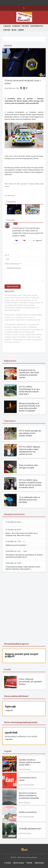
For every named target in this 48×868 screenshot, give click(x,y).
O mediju (8, 863)
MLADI (14, 30)
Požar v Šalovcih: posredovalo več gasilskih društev (30, 682)
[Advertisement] (24, 608)
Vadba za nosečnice (28, 812)
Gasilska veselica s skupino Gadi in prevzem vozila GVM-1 (30, 762)
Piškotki (29, 863)
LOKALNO (7, 26)
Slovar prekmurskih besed (16, 696)
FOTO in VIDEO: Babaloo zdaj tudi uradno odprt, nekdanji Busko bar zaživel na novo (30, 450)
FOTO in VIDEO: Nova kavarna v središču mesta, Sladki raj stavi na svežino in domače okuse (30, 484)
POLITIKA (25, 26)
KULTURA (7, 30)
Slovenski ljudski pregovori (16, 644)
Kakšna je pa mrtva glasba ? (16, 545)
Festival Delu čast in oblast (28, 779)
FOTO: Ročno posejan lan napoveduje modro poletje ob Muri (30, 433)
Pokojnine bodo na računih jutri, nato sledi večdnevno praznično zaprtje (29, 374)
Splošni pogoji (19, 863)
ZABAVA (21, 30)
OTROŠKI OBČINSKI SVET (30, 829)
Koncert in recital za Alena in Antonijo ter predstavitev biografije (29, 795)
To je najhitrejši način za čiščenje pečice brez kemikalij (30, 500)
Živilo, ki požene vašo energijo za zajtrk (28, 466)
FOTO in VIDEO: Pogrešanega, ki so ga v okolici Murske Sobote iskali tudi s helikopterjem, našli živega (29, 390)
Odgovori (37, 241)
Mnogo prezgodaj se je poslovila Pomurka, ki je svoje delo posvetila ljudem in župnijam (29, 407)
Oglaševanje (39, 863)
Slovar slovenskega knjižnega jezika (21, 722)
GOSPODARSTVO (37, 26)
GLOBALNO (16, 26)
